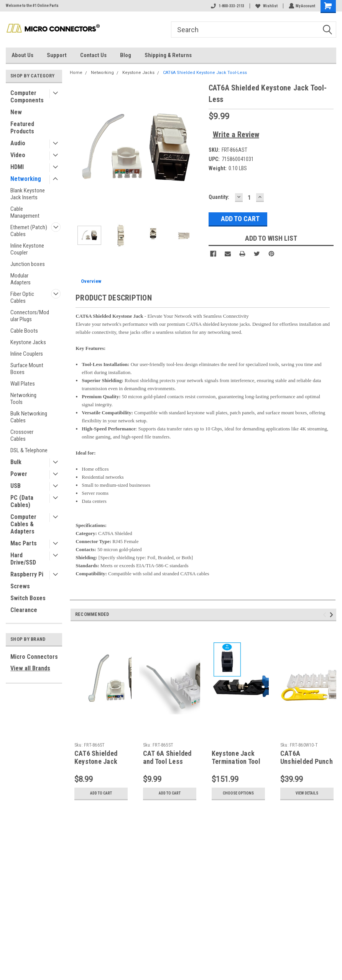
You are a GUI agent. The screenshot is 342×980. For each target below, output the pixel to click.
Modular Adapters (21, 279)
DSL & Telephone (29, 450)
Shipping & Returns (168, 55)
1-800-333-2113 (227, 6)
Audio (18, 143)
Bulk (16, 462)
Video (18, 155)
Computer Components (27, 97)
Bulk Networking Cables (29, 417)
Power (19, 474)
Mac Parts (24, 543)
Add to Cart (101, 793)
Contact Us (93, 55)
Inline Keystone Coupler (27, 249)
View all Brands (30, 668)
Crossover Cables (22, 435)
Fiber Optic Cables (22, 297)
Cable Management (25, 212)
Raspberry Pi (27, 574)
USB (16, 486)
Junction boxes (28, 264)
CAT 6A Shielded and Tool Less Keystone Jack (167, 761)
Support (57, 55)
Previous (326, 615)
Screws (20, 586)
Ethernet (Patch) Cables (29, 231)
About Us (22, 55)
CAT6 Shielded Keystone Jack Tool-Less (96, 761)
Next (333, 615)
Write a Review (236, 135)
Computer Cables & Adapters (23, 524)
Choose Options (238, 793)
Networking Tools (23, 399)
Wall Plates (23, 384)
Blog (126, 55)
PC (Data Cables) (22, 501)
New (16, 112)
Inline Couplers (27, 354)
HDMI (17, 167)
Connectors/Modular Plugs (30, 316)
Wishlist (266, 6)
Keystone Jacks (28, 342)
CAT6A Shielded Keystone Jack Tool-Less (205, 73)
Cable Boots (24, 331)
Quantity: (219, 197)
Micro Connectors (34, 657)
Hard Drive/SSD (23, 559)
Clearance (24, 610)
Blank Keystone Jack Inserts (28, 194)
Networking (26, 179)
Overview (91, 281)
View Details (307, 793)
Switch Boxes (28, 598)
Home (76, 73)
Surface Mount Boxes (27, 369)
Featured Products (22, 128)
